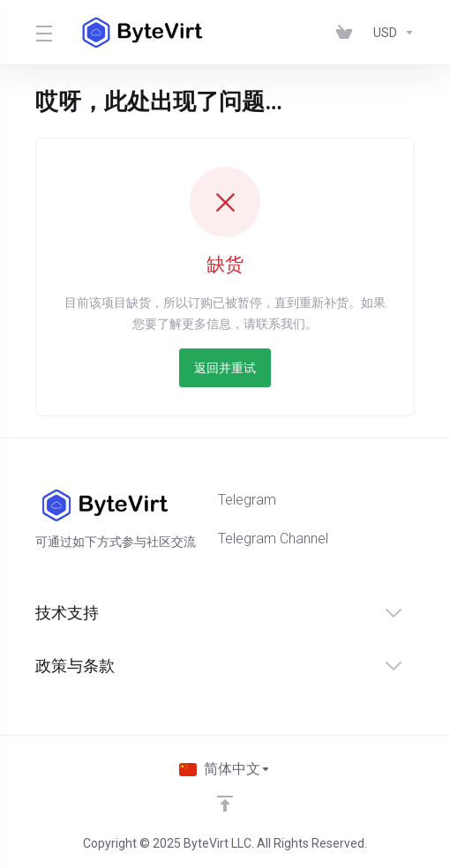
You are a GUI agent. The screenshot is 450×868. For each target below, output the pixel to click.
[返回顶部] (225, 804)
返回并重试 (225, 368)
